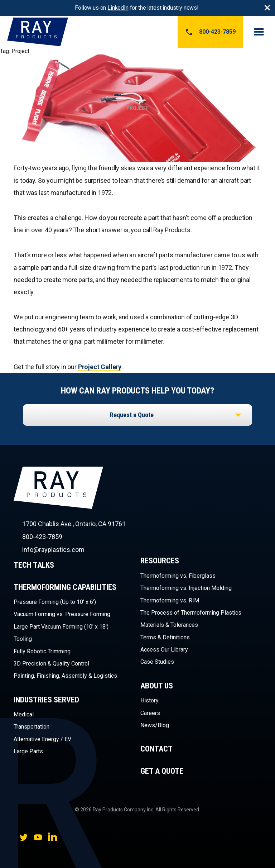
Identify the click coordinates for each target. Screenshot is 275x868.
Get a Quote (162, 771)
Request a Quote (132, 415)
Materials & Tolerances (169, 625)
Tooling (23, 639)
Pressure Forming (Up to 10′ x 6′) (55, 602)
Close (267, 8)
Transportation (32, 727)
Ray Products (58, 500)
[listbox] (137, 415)
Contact (156, 749)
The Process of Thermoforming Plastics (191, 613)
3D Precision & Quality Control (51, 664)
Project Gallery (100, 367)
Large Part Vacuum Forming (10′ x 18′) (61, 627)
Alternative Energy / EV (42, 739)
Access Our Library (164, 650)
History (149, 700)
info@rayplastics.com (53, 550)
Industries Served (46, 700)
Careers (150, 713)
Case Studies (157, 662)
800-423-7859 (210, 32)
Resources (160, 561)
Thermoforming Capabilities (65, 587)
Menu (259, 32)
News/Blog (155, 725)
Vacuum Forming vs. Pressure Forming (62, 614)
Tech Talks (34, 565)
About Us (157, 686)
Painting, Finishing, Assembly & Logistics (65, 676)
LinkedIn (118, 8)
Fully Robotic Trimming (42, 651)
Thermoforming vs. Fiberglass (178, 576)
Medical (24, 714)
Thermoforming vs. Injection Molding (186, 588)
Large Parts (28, 751)
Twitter (24, 837)
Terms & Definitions (165, 637)
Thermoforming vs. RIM (170, 600)
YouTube (38, 837)
